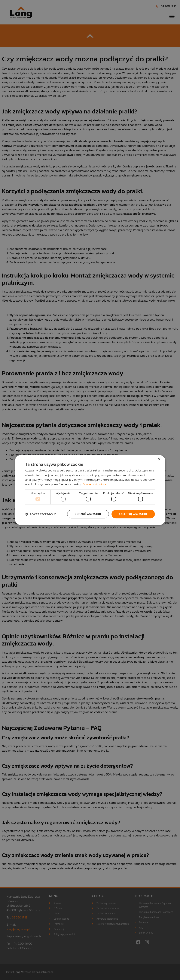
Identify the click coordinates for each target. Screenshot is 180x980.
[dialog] (90, 490)
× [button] (159, 460)
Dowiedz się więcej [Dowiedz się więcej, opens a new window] (95, 484)
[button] (41, 514)
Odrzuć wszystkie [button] (88, 514)
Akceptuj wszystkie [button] (133, 514)
